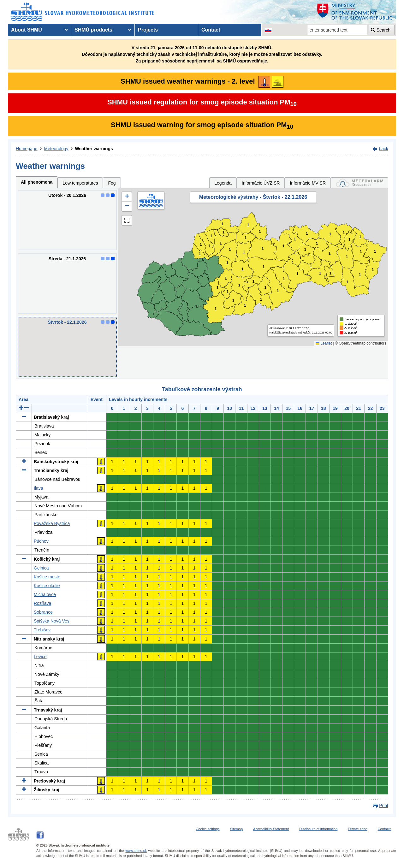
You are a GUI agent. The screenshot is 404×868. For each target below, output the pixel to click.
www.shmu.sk (136, 851)
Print (384, 806)
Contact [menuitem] (211, 30)
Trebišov (42, 630)
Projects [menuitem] (148, 30)
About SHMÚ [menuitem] (27, 30)
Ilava (39, 488)
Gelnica (41, 568)
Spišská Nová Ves (52, 621)
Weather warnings (94, 149)
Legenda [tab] (223, 183)
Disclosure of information (318, 829)
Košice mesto (47, 577)
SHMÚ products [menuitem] (93, 30)
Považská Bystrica (52, 523)
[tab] (359, 183)
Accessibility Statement (271, 829)
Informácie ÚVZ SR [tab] (261, 183)
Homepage (27, 149)
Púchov (41, 541)
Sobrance (43, 612)
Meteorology (56, 149)
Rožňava (42, 603)
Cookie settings (208, 829)
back (383, 149)
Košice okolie (47, 586)
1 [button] (200, 254)
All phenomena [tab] (37, 182)
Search (383, 30)
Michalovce (45, 594)
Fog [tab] (112, 183)
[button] (127, 197)
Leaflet (324, 343)
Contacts (385, 829)
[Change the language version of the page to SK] (268, 30)
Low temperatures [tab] (80, 183)
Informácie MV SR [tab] (308, 183)
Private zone (357, 829)
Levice (40, 657)
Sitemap (236, 829)
